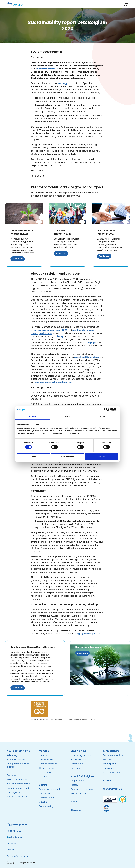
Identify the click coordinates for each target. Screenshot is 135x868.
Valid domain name (17, 779)
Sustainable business (88, 647)
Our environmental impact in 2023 (22, 232)
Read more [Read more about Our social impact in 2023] (61, 253)
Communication (111, 772)
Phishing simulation (17, 797)
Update (43, 755)
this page (91, 342)
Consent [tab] (33, 416)
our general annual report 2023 (50, 330)
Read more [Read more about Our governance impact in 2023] (104, 256)
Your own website (16, 759)
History (75, 785)
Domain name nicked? (18, 788)
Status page (109, 764)
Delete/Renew (46, 759)
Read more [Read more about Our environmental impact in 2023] (18, 259)
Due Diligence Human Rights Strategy (33, 647)
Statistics (109, 781)
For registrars (111, 751)
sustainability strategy (87, 357)
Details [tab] (67, 416)
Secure (43, 785)
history (60, 336)
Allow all (101, 457)
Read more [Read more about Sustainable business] (83, 653)
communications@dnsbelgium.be (53, 382)
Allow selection (67, 457)
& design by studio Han (27, 863)
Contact (76, 810)
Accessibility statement (18, 856)
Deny (34, 457)
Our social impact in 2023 (63, 232)
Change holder (47, 768)
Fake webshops (79, 759)
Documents (109, 768)
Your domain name (18, 751)
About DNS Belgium (82, 776)
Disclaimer (12, 843)
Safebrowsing (46, 806)
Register (12, 775)
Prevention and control (51, 789)
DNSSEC (43, 802)
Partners (75, 768)
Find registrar (14, 792)
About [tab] (102, 416)
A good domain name (18, 784)
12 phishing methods (82, 755)
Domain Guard (47, 793)
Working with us (112, 789)
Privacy (10, 850)
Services (107, 759)
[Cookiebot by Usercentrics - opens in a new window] (108, 410)
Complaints (45, 772)
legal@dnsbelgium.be (88, 634)
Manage (44, 751)
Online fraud (77, 764)
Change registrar (48, 764)
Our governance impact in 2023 (107, 232)
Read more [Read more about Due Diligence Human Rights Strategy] (18, 688)
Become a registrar (113, 755)
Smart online (79, 751)
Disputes (43, 777)
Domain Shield (46, 798)
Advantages (13, 755)
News (74, 802)
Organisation (78, 781)
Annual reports (79, 793)
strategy (63, 83)
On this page (45, 333)
